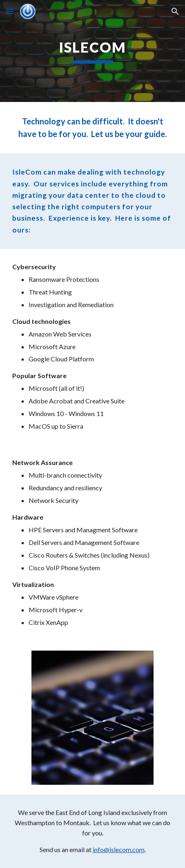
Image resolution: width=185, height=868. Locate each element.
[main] (93, 51)
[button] (10, 11)
